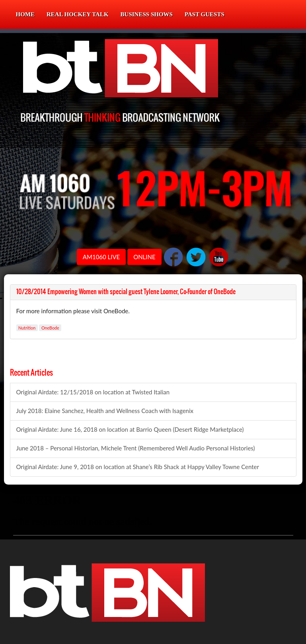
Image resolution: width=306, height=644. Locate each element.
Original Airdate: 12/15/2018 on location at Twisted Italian (93, 392)
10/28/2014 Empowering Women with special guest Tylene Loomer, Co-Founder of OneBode (126, 292)
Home (25, 14)
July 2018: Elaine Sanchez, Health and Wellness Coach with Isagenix (105, 411)
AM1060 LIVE (101, 257)
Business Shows (147, 14)
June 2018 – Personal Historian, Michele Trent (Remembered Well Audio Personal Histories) (136, 448)
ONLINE (144, 257)
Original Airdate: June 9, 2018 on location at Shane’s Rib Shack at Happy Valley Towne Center (138, 467)
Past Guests (205, 14)
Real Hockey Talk (78, 14)
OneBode (50, 328)
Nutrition (27, 328)
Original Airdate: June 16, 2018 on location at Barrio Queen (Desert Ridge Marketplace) (130, 429)
